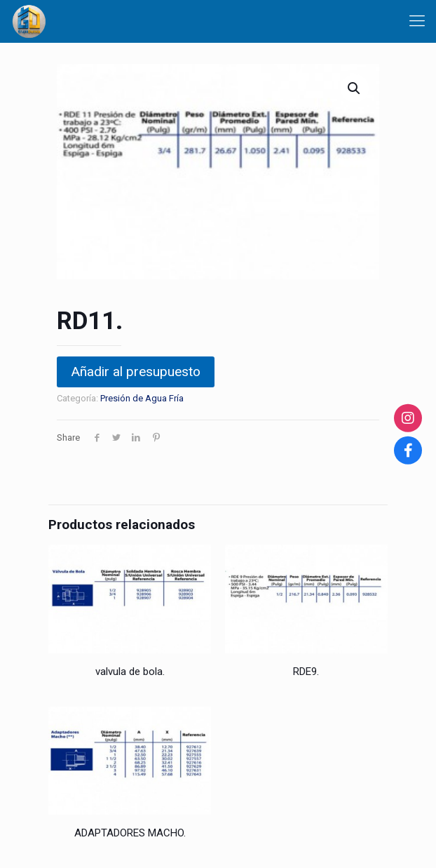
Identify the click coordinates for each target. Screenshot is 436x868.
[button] (355, 88)
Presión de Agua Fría (142, 398)
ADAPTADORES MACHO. (130, 833)
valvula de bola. (130, 672)
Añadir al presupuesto (136, 372)
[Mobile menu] (417, 21)
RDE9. (306, 672)
